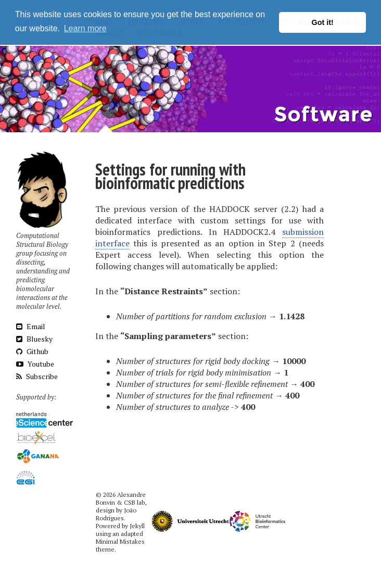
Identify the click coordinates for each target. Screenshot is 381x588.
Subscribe (37, 376)
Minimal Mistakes (120, 541)
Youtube (35, 364)
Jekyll (137, 526)
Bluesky (34, 339)
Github (32, 351)
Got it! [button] (323, 22)
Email (31, 326)
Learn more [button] (85, 28)
